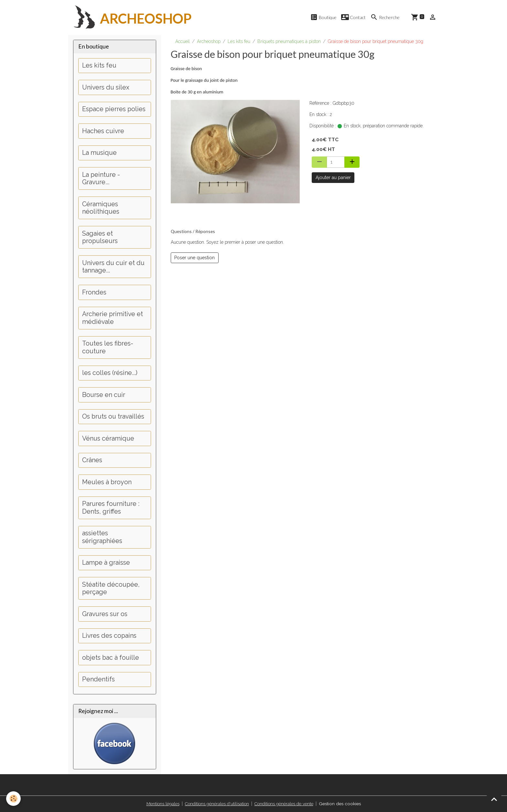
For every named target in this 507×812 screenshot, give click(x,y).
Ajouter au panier (333, 177)
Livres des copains (109, 636)
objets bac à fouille (111, 658)
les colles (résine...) (110, 373)
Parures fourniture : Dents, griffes (111, 508)
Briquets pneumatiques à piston (289, 41)
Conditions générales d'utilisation (216, 804)
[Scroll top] (494, 799)
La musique (99, 153)
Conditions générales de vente (284, 804)
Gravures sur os (105, 614)
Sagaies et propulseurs (100, 237)
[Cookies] (14, 799)
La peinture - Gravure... (101, 179)
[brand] (130, 17)
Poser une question (194, 258)
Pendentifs (98, 680)
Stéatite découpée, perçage (111, 588)
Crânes (92, 460)
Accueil (183, 41)
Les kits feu (239, 41)
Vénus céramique (108, 438)
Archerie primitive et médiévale (113, 318)
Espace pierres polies (114, 109)
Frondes (94, 292)
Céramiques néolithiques (101, 208)
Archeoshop (209, 41)
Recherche (385, 17)
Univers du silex (106, 87)
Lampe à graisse (106, 563)
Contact (353, 17)
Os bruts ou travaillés (113, 417)
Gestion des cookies (341, 804)
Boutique (323, 17)
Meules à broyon (107, 482)
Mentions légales (162, 804)
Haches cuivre (103, 131)
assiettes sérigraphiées (102, 537)
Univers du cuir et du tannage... (113, 267)
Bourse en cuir (104, 395)
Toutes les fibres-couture (108, 348)
